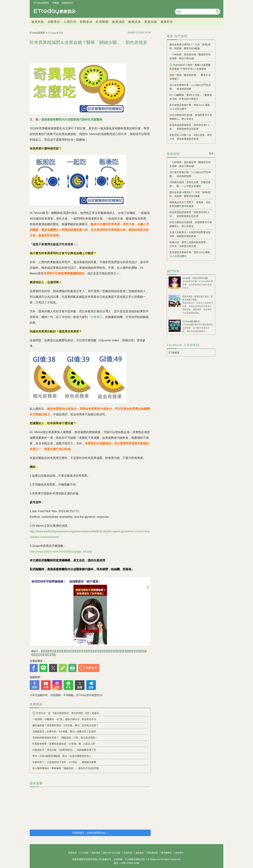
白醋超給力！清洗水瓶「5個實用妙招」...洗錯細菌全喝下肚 (64, 750)
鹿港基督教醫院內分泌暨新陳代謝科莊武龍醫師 (72, 120)
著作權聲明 (166, 853)
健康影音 (167, 22)
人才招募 (84, 853)
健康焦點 (38, 22)
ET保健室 (174, 353)
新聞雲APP (68, 3)
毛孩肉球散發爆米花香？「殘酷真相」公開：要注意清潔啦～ (65, 738)
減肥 (53, 651)
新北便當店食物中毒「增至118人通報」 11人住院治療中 (191, 107)
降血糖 (79, 651)
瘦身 (60, 651)
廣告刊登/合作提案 (112, 853)
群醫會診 (86, 22)
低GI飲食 (119, 651)
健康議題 (118, 22)
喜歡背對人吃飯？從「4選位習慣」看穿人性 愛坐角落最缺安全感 (191, 137)
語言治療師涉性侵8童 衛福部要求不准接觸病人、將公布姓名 (191, 117)
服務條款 (140, 853)
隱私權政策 (153, 853)
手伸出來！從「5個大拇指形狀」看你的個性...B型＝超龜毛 (66, 713)
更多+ (212, 153)
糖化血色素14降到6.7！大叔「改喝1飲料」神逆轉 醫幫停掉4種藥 (190, 46)
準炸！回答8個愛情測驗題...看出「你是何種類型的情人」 (63, 756)
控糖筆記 (50, 655)
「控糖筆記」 (96, 317)
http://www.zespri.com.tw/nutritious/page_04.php (61, 552)
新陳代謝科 (140, 651)
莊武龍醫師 (38, 655)
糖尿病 (99, 651)
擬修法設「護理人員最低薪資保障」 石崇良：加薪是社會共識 (190, 244)
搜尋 (217, 11)
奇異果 (45, 651)
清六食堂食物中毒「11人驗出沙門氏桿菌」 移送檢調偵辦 (190, 87)
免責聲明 (179, 853)
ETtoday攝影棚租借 (191, 321)
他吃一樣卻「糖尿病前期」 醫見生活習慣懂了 (190, 77)
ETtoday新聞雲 (41, 3)
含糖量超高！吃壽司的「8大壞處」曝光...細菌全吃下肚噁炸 (64, 731)
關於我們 (96, 853)
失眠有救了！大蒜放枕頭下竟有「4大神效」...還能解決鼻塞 (64, 762)
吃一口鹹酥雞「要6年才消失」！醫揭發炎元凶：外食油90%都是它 (191, 97)
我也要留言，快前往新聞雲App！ (90, 833)
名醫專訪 (54, 22)
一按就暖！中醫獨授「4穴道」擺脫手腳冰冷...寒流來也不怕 (64, 719)
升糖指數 (69, 651)
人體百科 (70, 22)
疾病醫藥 (102, 22)
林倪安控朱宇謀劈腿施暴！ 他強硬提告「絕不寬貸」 (66, 582)
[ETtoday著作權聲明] (88, 695)
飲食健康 (89, 651)
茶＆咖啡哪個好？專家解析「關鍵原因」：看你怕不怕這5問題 (66, 768)
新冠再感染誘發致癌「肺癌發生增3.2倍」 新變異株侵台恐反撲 (189, 127)
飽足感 (108, 651)
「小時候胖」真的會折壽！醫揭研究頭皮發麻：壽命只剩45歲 (190, 56)
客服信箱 (128, 853)
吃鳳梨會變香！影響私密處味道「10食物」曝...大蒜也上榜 (64, 744)
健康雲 (55, 12)
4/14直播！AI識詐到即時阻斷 (195, 278)
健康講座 (135, 22)
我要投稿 (72, 853)
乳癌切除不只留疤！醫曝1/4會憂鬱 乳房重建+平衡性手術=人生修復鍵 (191, 67)
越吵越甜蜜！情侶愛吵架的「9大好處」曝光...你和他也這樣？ (65, 725)
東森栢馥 (151, 22)
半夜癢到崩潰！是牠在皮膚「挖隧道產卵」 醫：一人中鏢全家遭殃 (190, 184)
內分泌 (129, 651)
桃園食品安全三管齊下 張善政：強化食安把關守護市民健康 (190, 204)
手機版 (56, 3)
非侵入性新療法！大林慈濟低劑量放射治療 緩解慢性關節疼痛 (190, 234)
